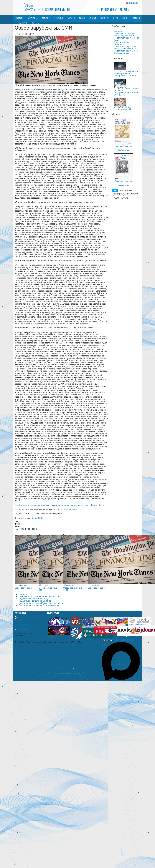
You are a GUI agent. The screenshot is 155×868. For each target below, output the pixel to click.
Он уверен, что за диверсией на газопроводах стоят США (126, 73)
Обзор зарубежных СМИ (24, 589)
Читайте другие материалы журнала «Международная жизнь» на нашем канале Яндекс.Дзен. (59, 505)
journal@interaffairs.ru (25, 624)
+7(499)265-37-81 (25, 629)
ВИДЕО (82, 18)
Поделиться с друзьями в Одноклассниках (126, 52)
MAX (61, 514)
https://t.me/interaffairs (66, 509)
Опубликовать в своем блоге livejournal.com (125, 34)
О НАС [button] (116, 18)
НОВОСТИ (19, 18)
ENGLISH (132, 3)
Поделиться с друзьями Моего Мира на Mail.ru (125, 47)
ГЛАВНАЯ (22, 23)
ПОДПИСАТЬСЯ (121, 198)
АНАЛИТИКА (33, 18)
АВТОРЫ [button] (72, 18)
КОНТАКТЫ (104, 18)
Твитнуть (118, 31)
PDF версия (123, 150)
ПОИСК (125, 18)
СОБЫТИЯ (46, 18)
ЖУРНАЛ (92, 18)
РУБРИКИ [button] (136, 18)
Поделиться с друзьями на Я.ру (126, 39)
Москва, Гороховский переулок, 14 (26, 619)
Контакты (20, 613)
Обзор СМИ (37, 518)
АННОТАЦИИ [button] (59, 18)
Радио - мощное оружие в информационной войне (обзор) (127, 91)
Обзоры (36, 23)
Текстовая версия (123, 146)
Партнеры (53, 613)
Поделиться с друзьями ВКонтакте (125, 43)
